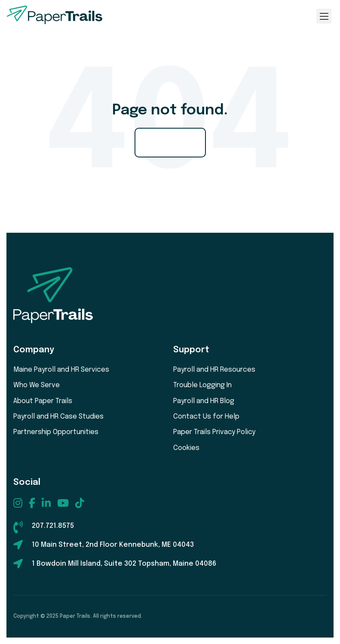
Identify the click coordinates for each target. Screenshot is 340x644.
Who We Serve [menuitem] (37, 385)
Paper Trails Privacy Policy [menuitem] (214, 432)
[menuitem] (18, 503)
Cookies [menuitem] (186, 448)
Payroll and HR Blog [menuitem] (204, 401)
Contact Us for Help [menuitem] (206, 417)
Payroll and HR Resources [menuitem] (214, 370)
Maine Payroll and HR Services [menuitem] (61, 370)
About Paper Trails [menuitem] (43, 401)
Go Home (170, 142)
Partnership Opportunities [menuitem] (56, 432)
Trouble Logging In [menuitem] (202, 385)
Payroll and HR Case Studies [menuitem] (58, 417)
